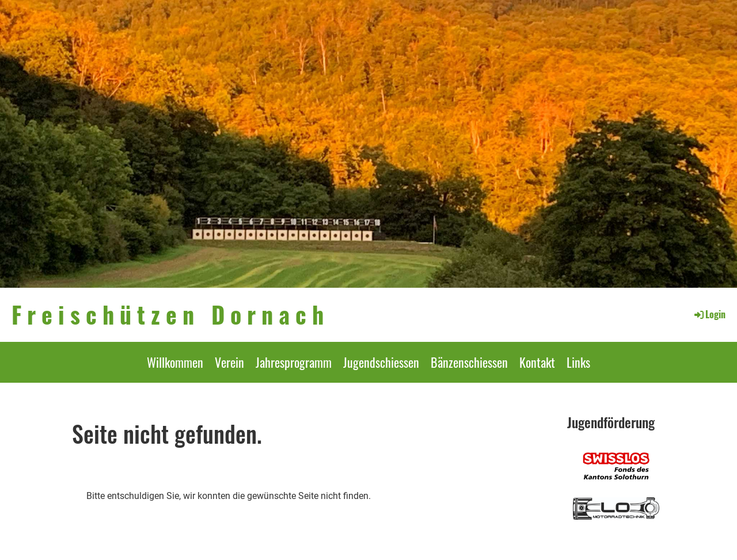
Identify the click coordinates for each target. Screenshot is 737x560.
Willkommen (175, 362)
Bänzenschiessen (469, 362)
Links (578, 362)
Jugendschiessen (381, 362)
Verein (229, 362)
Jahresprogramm (294, 362)
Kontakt (537, 362)
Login (709, 314)
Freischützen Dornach (170, 314)
